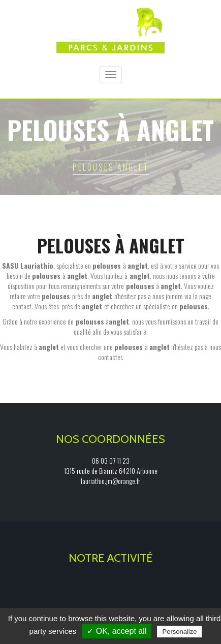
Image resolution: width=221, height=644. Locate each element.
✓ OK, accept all (117, 631)
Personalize (179, 632)
